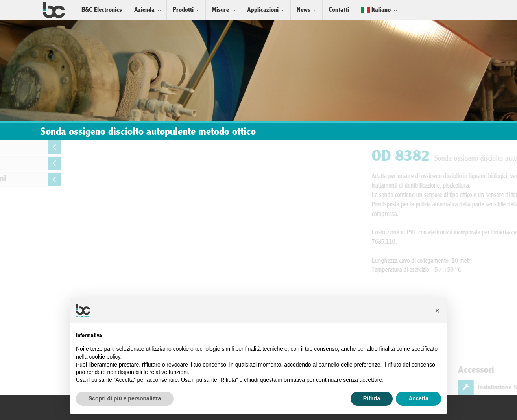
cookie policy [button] (104, 357)
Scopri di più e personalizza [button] (125, 398)
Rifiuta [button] (372, 398)
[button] (437, 311)
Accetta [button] (418, 398)
